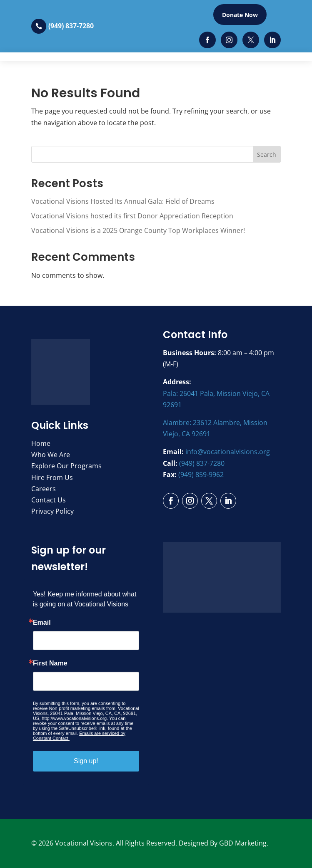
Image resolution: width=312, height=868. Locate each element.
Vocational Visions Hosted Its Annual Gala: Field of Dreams (123, 201)
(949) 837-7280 (71, 26)
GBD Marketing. (244, 843)
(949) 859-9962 (201, 475)
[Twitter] (251, 40)
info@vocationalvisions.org (228, 452)
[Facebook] (207, 40)
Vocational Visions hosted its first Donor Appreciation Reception (132, 216)
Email (42, 623)
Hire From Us (52, 477)
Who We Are (51, 455)
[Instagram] (229, 40)
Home (41, 443)
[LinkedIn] (272, 40)
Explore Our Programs (66, 466)
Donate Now (240, 15)
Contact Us (49, 500)
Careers (44, 489)
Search (267, 155)
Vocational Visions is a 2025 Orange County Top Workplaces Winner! (138, 230)
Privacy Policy (52, 511)
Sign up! (86, 761)
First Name (50, 663)
